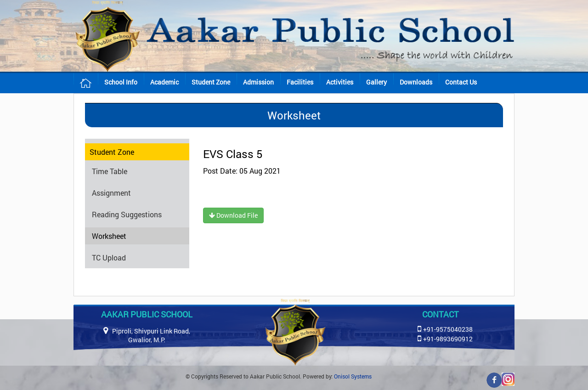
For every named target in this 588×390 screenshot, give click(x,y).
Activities (340, 82)
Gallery (376, 82)
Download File (233, 215)
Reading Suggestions (127, 214)
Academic (164, 82)
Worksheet (109, 236)
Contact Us (461, 82)
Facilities (300, 82)
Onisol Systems (353, 376)
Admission (258, 82)
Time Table (110, 171)
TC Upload (109, 257)
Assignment (111, 193)
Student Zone (211, 82)
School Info (121, 82)
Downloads (416, 82)
